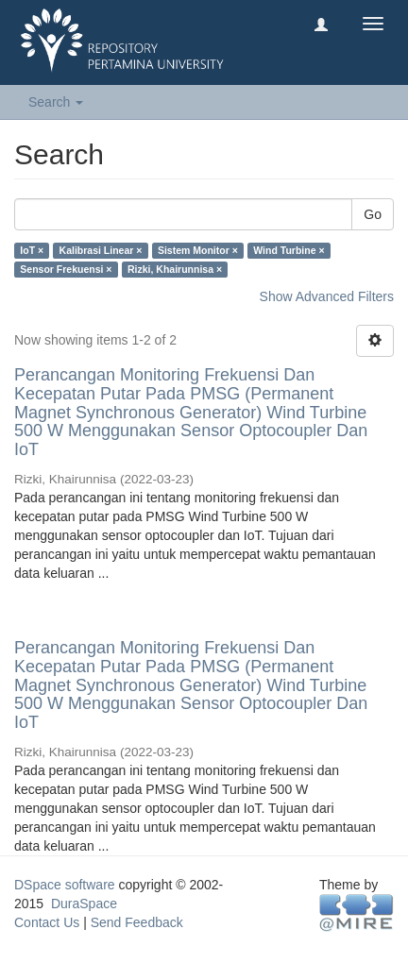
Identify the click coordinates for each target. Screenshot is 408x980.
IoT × (32, 250)
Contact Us (47, 922)
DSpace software (65, 885)
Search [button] (56, 102)
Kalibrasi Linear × (101, 250)
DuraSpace (84, 904)
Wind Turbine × (289, 250)
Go (373, 214)
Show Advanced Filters (327, 296)
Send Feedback (137, 922)
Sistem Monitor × (198, 250)
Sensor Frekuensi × (66, 269)
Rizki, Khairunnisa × (175, 269)
